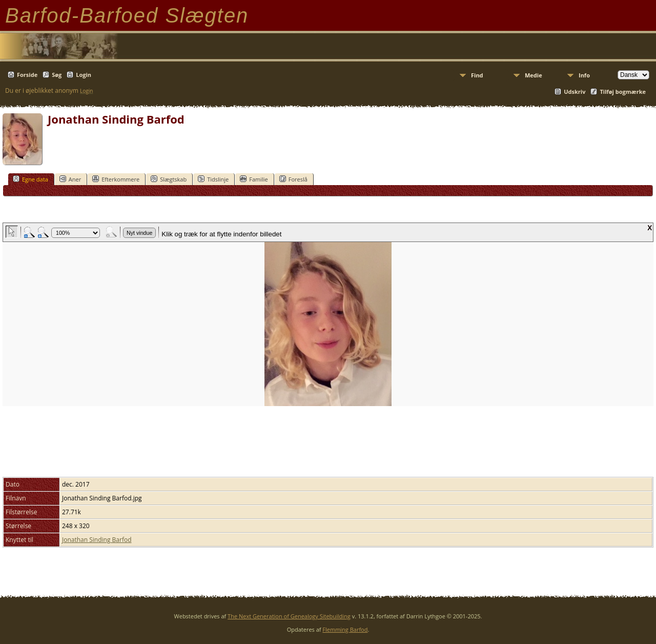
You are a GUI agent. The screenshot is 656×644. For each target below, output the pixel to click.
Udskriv (575, 92)
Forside (27, 75)
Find (477, 75)
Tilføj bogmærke (623, 92)
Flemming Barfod (345, 629)
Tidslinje (213, 179)
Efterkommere (116, 179)
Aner (70, 179)
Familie (254, 179)
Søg (57, 75)
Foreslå (293, 179)
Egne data (30, 179)
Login (84, 75)
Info (584, 75)
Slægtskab (169, 179)
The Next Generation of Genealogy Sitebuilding (289, 616)
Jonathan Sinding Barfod (97, 540)
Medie (534, 75)
